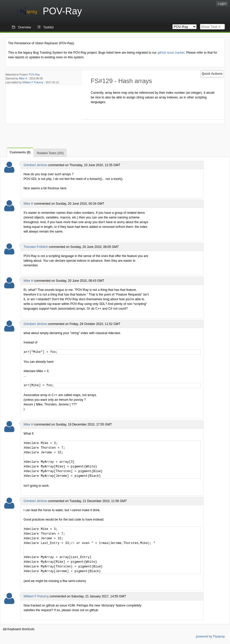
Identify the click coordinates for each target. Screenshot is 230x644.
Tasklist (48, 27)
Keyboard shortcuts (19, 629)
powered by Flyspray (210, 636)
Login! (222, 4)
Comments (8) (20, 152)
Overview (25, 27)
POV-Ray (34, 75)
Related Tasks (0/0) (50, 153)
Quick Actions (212, 74)
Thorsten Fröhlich (36, 247)
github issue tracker (171, 53)
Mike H (23, 79)
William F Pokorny (33, 82)
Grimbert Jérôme (35, 165)
